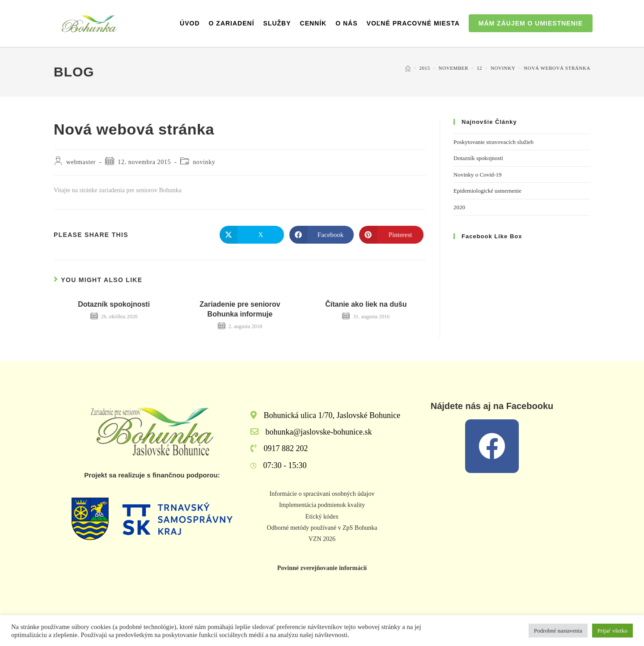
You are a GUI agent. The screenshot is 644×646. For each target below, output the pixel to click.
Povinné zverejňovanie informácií (322, 568)
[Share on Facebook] (322, 235)
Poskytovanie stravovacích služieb (494, 142)
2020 (459, 207)
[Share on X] (252, 235)
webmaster (81, 162)
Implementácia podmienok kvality (322, 505)
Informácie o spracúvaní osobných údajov (322, 494)
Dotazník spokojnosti (114, 304)
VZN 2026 (322, 539)
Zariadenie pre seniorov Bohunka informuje (240, 309)
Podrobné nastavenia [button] (558, 631)
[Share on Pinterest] (391, 235)
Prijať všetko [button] (612, 631)
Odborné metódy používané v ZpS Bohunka (322, 528)
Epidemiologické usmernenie (487, 191)
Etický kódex (322, 517)
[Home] (408, 68)
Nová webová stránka (557, 68)
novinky (204, 162)
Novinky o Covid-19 (478, 175)
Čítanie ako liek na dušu (366, 304)
